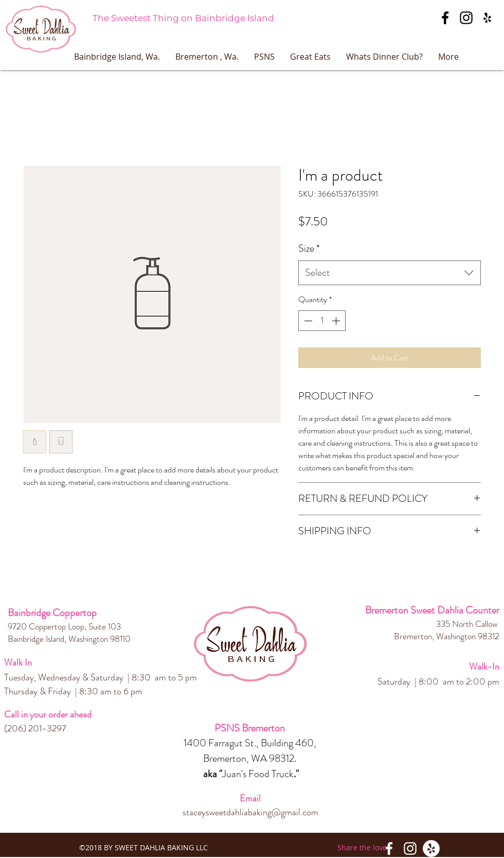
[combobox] (390, 273)
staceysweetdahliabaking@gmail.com (250, 812)
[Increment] (337, 321)
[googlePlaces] (487, 18)
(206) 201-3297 (35, 728)
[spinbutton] (322, 321)
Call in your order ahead (48, 714)
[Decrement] (307, 321)
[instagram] (466, 18)
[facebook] (445, 18)
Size (309, 248)
